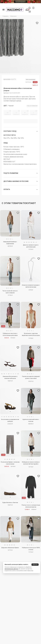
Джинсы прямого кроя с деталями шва (31, 246)
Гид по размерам (32, 105)
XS (8, 113)
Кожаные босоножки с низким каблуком (10, 377)
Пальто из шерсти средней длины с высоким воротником (31, 378)
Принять (35, 565)
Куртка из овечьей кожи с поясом (31, 420)
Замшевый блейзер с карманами (10, 243)
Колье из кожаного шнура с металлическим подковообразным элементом (31, 286)
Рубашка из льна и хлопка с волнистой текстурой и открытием (31, 463)
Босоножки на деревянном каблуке (10, 420)
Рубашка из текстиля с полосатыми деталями (10, 334)
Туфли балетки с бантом (10, 503)
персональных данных (11, 569)
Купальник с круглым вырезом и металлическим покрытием (31, 335)
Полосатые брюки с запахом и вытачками (10, 463)
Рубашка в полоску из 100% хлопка (31, 549)
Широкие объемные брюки (10, 548)
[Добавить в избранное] (18, 213)
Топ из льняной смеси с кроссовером (10, 292)
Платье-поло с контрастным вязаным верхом (31, 506)
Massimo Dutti (10, 79)
